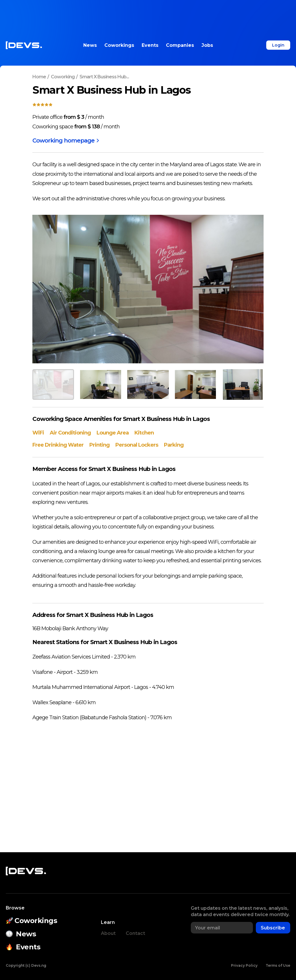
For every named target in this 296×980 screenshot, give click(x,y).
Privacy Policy (244, 965)
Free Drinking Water (58, 445)
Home (39, 77)
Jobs (207, 45)
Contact (135, 934)
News (90, 45)
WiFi (38, 433)
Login (278, 45)
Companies (180, 45)
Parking (174, 445)
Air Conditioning (70, 433)
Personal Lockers (137, 445)
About (108, 934)
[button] (53, 384)
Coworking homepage (66, 140)
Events (150, 45)
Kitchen (144, 433)
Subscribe (273, 928)
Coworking (63, 77)
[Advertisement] (148, 13)
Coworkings (119, 45)
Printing (99, 445)
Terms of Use (278, 965)
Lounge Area (113, 433)
